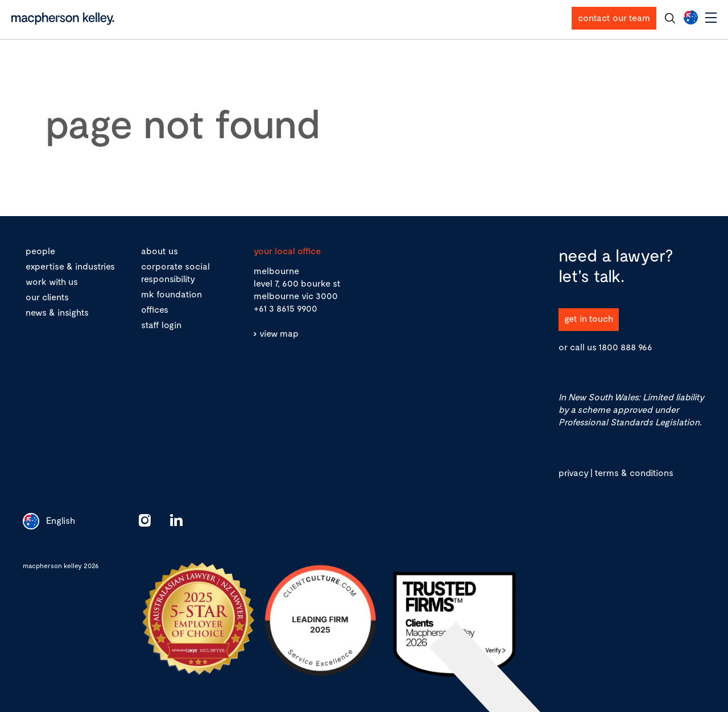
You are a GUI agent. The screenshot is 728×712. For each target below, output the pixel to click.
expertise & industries (70, 266)
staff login (161, 324)
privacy (573, 472)
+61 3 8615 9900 (286, 308)
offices (155, 309)
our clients (47, 297)
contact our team (614, 17)
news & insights (57, 312)
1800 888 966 (625, 347)
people (40, 251)
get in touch (589, 318)
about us (160, 251)
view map (279, 333)
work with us (52, 281)
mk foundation (171, 294)
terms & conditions (634, 472)
